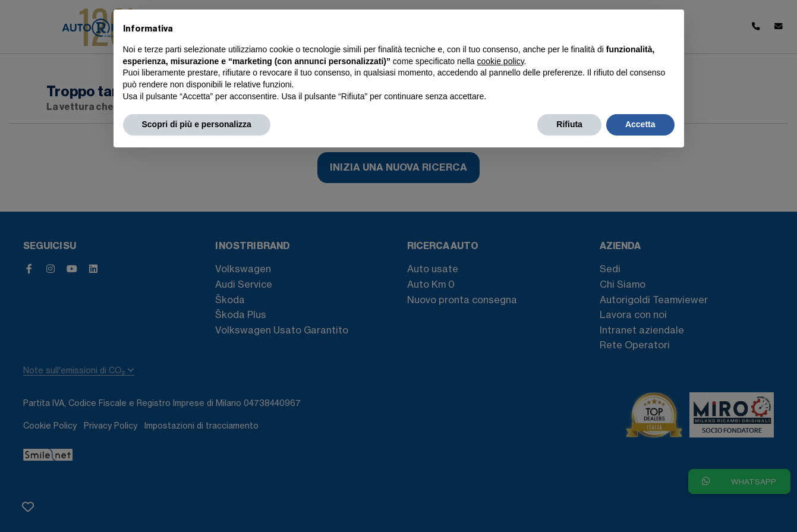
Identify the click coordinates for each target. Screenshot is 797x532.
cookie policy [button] (500, 61)
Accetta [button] (640, 124)
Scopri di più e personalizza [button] (197, 124)
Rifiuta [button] (569, 124)
